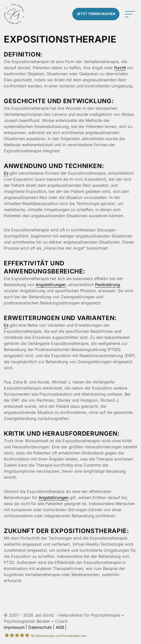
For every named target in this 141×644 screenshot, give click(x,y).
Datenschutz (40, 627)
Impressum (14, 627)
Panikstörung (108, 285)
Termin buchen (96, 14)
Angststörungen (51, 285)
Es (6, 173)
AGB (60, 627)
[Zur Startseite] (14, 14)
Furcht (120, 68)
